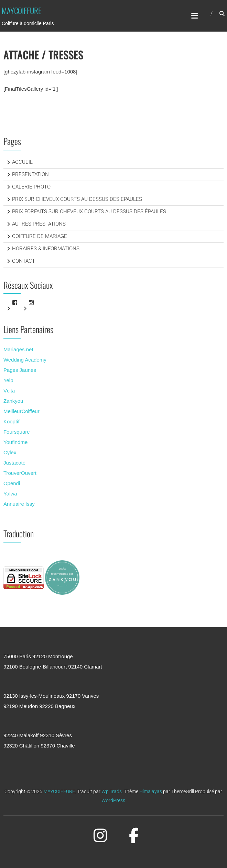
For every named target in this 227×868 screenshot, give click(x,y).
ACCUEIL (22, 162)
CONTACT (24, 261)
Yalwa (10, 494)
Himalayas (151, 791)
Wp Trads (112, 791)
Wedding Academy (25, 360)
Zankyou (13, 401)
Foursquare (17, 432)
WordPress (113, 800)
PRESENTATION (30, 174)
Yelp (8, 380)
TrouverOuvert (20, 473)
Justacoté (14, 463)
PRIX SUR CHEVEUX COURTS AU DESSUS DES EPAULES (77, 199)
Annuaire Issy (19, 504)
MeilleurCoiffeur (21, 411)
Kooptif (12, 421)
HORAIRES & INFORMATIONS (46, 249)
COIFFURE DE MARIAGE (40, 236)
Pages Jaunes (20, 370)
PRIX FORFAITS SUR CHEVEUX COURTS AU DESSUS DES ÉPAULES (89, 212)
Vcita (9, 391)
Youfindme (15, 442)
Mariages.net (18, 349)
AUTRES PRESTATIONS (39, 224)
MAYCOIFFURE (21, 11)
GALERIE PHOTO (31, 187)
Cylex (10, 452)
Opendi (12, 483)
